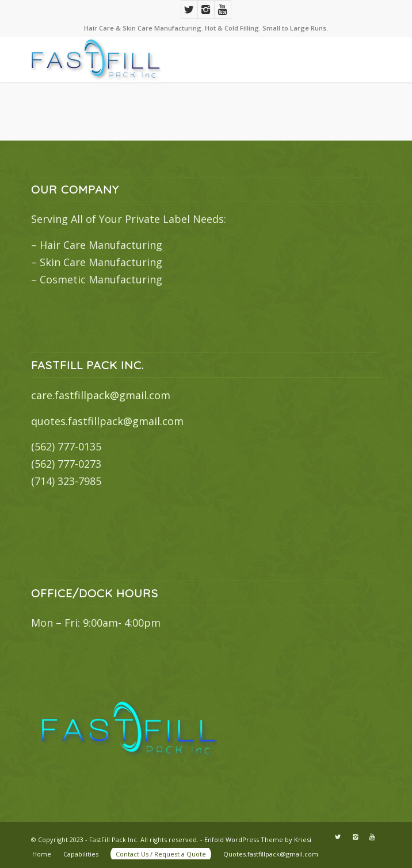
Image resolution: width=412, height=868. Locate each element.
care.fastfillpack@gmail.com (101, 395)
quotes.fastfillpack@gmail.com (107, 421)
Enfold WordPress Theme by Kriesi (258, 839)
